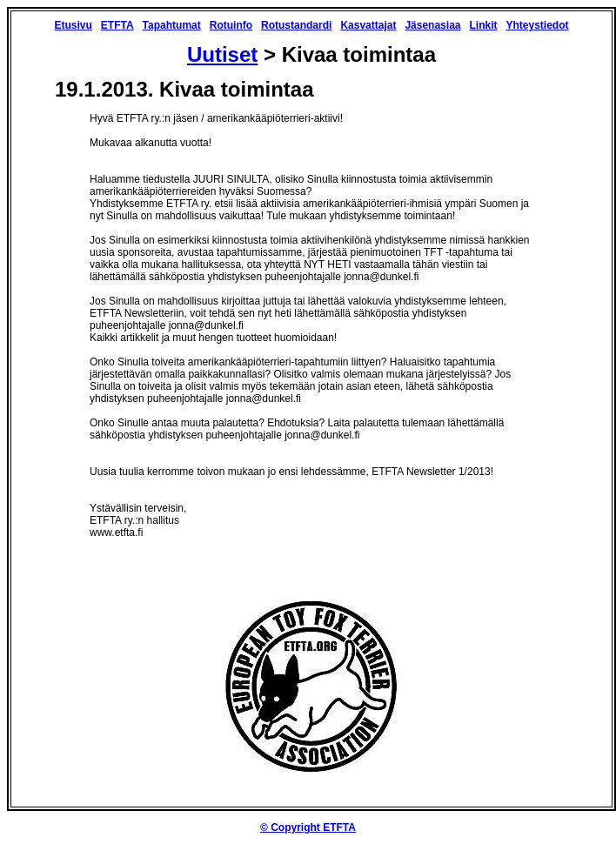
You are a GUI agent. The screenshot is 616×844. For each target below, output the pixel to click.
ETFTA (117, 25)
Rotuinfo (231, 25)
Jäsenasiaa (432, 25)
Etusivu (73, 25)
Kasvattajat (368, 25)
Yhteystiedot (537, 25)
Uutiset (222, 54)
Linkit (483, 25)
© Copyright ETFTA (308, 827)
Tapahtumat (172, 25)
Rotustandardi (296, 25)
